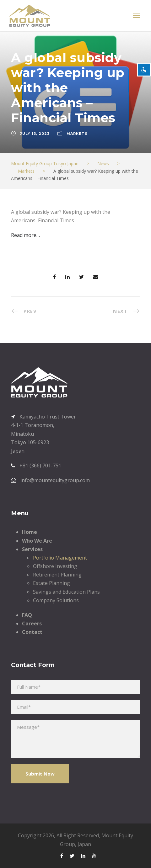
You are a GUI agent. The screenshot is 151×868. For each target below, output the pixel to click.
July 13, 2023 (35, 134)
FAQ (27, 615)
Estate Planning (51, 583)
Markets (77, 134)
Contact (32, 632)
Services (32, 549)
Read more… (25, 235)
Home (30, 532)
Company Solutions (56, 600)
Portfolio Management (60, 558)
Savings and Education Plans (66, 592)
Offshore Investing (55, 566)
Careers (32, 623)
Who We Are (37, 541)
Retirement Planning (57, 575)
